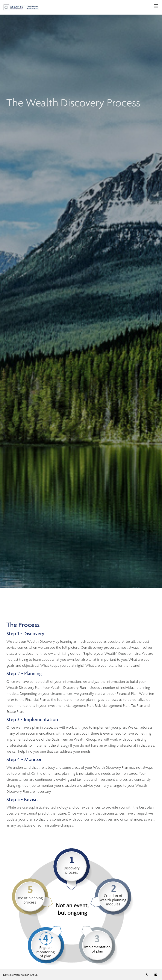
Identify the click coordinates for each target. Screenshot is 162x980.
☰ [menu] (156, 6)
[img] (81, 294)
